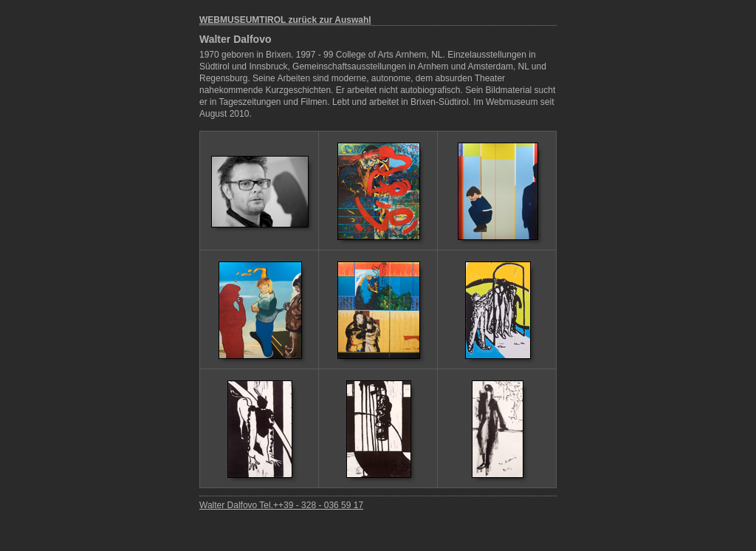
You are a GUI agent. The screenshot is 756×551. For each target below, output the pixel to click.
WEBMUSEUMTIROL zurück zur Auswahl (285, 20)
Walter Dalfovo (236, 39)
